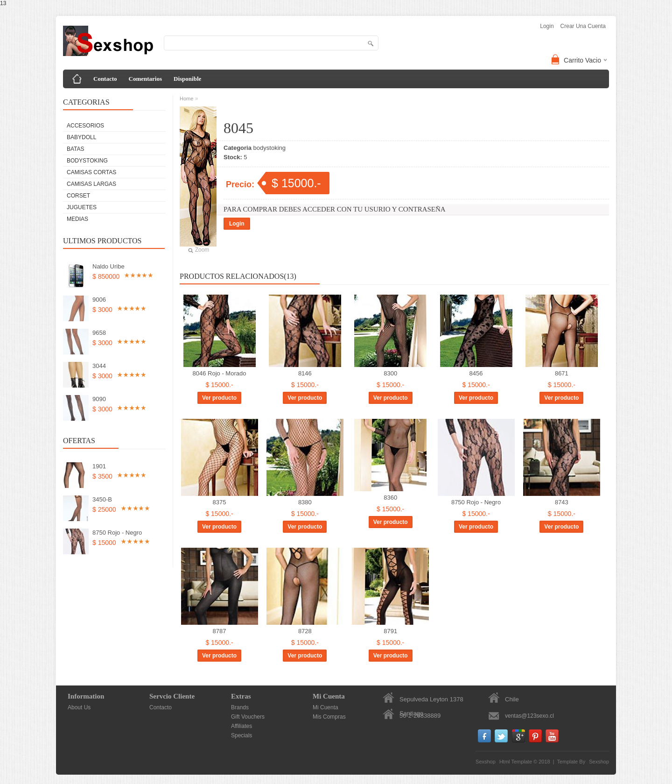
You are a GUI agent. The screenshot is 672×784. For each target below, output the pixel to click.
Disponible (187, 79)
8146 (305, 373)
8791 (390, 631)
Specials (241, 735)
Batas (76, 149)
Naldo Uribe (108, 266)
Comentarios (146, 79)
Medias (77, 219)
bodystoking (87, 161)
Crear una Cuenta (583, 26)
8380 (305, 502)
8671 (562, 373)
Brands (240, 707)
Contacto (105, 79)
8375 (220, 502)
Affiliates (241, 726)
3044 (99, 366)
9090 (99, 399)
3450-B (102, 499)
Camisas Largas (91, 184)
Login (237, 224)
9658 (99, 333)
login (547, 26)
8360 (390, 498)
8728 (305, 631)
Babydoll (81, 137)
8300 (390, 373)
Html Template (516, 762)
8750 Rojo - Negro (117, 533)
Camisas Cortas (91, 172)
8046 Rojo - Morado (220, 373)
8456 (476, 373)
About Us (79, 707)
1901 (99, 466)
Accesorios (85, 126)
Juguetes (82, 207)
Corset (78, 196)
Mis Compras (329, 717)
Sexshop (599, 762)
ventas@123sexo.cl (529, 716)
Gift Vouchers (248, 717)
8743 (562, 502)
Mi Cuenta (325, 707)
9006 (99, 300)
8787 (220, 631)
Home (186, 99)
